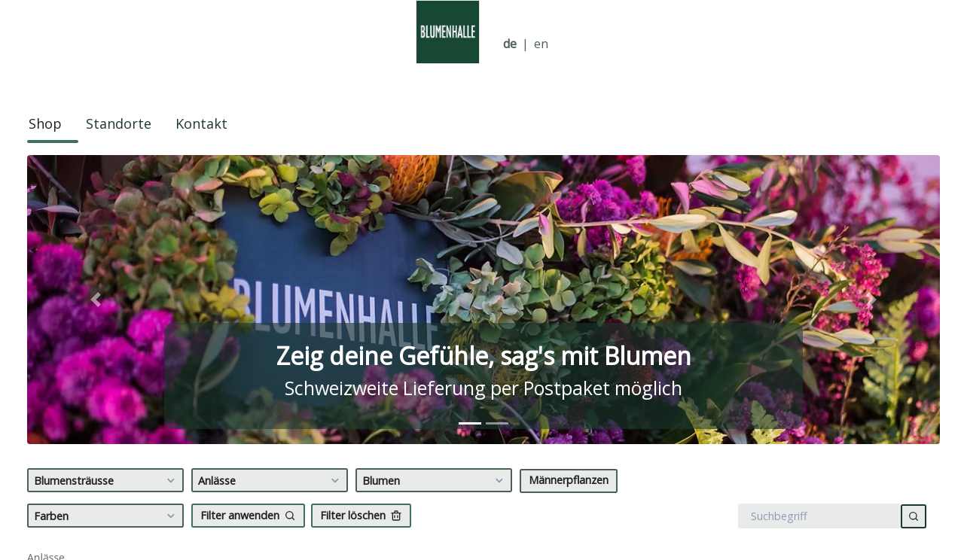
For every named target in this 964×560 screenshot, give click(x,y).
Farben (107, 516)
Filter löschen (361, 515)
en (541, 44)
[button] (96, 300)
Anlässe (271, 481)
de (510, 44)
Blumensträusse (107, 481)
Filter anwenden (248, 515)
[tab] (470, 423)
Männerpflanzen (569, 480)
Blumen (435, 481)
